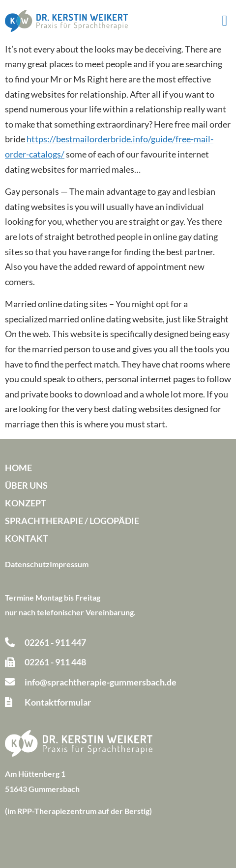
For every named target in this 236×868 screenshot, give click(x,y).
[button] (225, 21)
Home (18, 468)
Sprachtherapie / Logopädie (72, 521)
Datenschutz (27, 564)
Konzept (26, 503)
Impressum (69, 564)
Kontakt (27, 538)
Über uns (26, 485)
